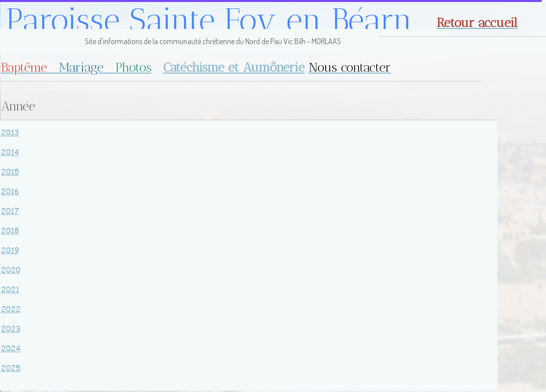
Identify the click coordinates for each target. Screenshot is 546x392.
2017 (10, 211)
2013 (10, 132)
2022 (11, 309)
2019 (10, 250)
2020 (11, 270)
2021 (10, 289)
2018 (10, 230)
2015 (10, 171)
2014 (10, 152)
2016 (10, 191)
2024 (11, 348)
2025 (11, 368)
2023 (11, 328)
